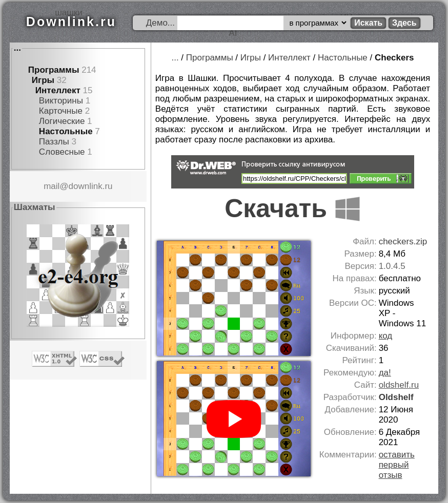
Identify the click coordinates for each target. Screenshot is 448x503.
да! (385, 373)
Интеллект (58, 90)
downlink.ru (91, 186)
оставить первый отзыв (397, 465)
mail (52, 186)
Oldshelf (396, 397)
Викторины (61, 101)
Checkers (394, 58)
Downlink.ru (71, 22)
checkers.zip (403, 242)
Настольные (66, 131)
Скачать (293, 208)
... (17, 48)
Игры (43, 80)
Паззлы (54, 142)
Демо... (160, 23)
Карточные (61, 111)
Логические (62, 121)
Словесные (62, 152)
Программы (54, 70)
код (386, 336)
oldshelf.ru (399, 385)
